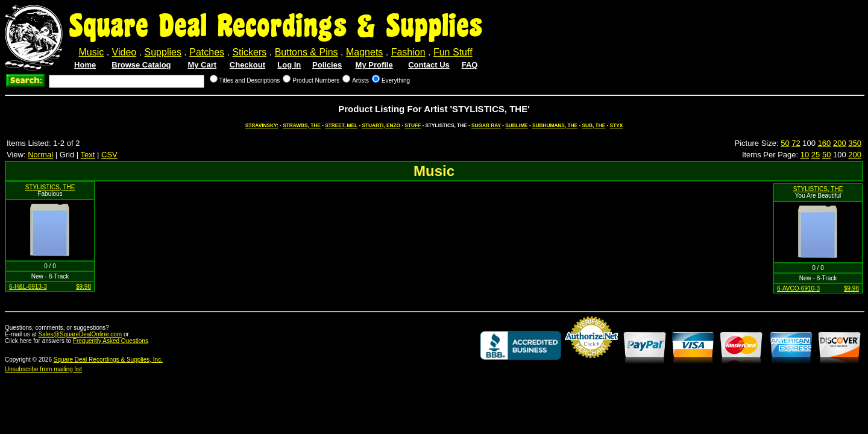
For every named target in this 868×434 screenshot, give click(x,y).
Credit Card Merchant (591, 363)
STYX (617, 125)
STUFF (413, 125)
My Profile (374, 65)
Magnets (364, 52)
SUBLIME (516, 125)
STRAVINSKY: (262, 125)
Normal (40, 155)
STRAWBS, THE (302, 125)
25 (816, 155)
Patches (207, 52)
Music (91, 52)
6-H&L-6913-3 (28, 287)
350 (855, 143)
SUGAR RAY (486, 125)
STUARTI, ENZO (381, 125)
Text (88, 155)
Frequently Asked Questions (111, 341)
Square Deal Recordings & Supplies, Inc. (108, 360)
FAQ (470, 65)
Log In (289, 65)
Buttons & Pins (307, 52)
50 (785, 143)
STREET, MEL (341, 125)
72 (796, 143)
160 (825, 143)
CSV (109, 155)
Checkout (247, 65)
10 (805, 155)
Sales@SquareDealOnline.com (80, 334)
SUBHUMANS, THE (555, 125)
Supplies (163, 52)
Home (85, 65)
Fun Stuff (453, 52)
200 (840, 143)
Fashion (408, 52)
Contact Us (429, 65)
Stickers (249, 52)
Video (124, 52)
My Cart (202, 65)
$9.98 (83, 287)
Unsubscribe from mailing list (43, 369)
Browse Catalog (141, 65)
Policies (327, 65)
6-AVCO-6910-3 (798, 288)
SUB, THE (593, 125)
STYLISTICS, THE (50, 187)
